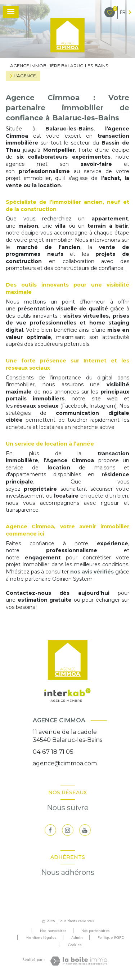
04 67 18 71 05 (53, 752)
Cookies (75, 945)
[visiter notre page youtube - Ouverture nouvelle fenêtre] (85, 830)
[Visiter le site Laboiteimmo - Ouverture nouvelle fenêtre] (79, 961)
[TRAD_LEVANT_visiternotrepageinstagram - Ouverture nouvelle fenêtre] (68, 830)
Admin (77, 937)
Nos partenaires (96, 930)
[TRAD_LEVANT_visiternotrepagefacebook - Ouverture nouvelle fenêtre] (50, 830)
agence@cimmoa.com (65, 763)
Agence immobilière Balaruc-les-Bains (59, 66)
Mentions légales (41, 937)
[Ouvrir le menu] (11, 12)
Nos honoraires (53, 930)
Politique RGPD (111, 937)
